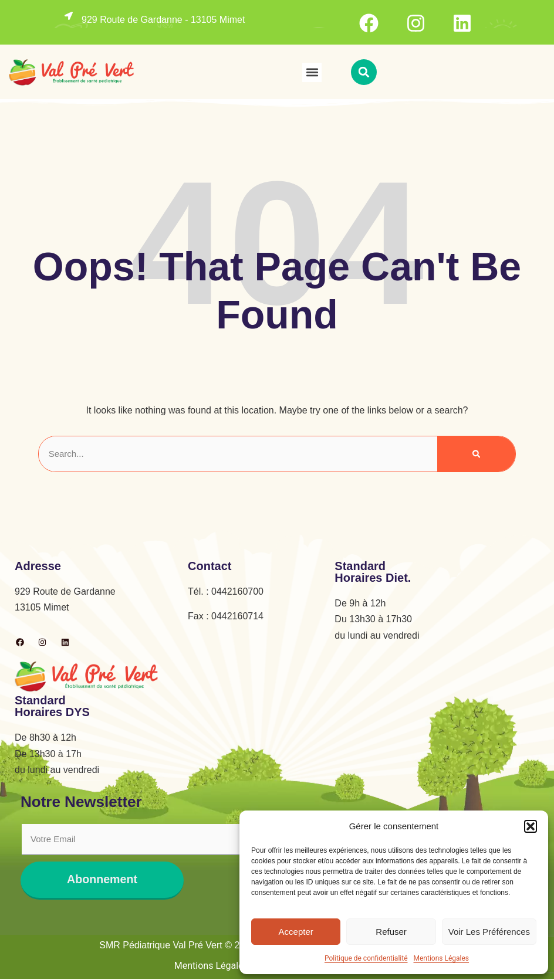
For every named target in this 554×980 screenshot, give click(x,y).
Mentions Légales (442, 958)
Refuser (391, 932)
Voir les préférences (489, 932)
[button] (531, 826)
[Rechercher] (476, 454)
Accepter (296, 932)
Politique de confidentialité (366, 958)
